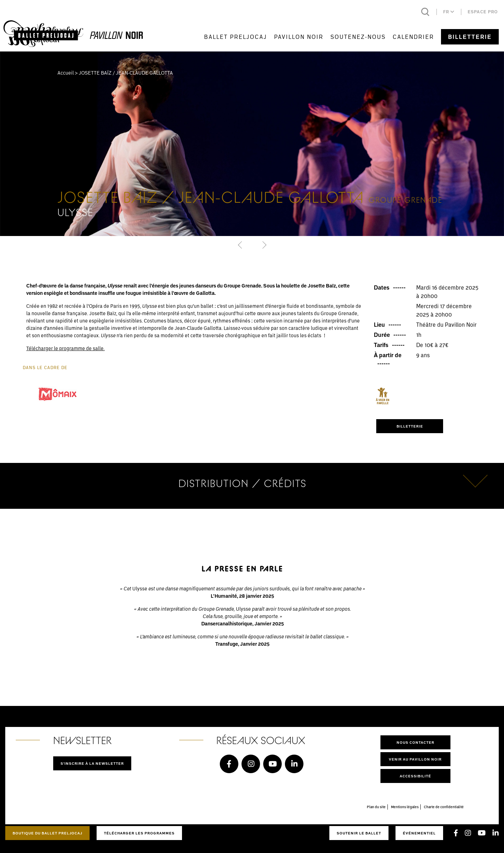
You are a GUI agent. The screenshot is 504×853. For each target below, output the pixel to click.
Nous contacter (415, 742)
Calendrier (413, 37)
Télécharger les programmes (139, 833)
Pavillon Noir (299, 37)
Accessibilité (415, 776)
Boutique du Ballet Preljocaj (47, 833)
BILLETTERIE (410, 426)
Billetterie (470, 37)
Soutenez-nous (358, 37)
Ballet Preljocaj (236, 37)
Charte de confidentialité (444, 807)
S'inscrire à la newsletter (92, 763)
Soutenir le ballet (359, 833)
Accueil (66, 73)
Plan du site (376, 807)
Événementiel (419, 833)
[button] (241, 245)
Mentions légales (405, 807)
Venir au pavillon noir (415, 759)
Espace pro (483, 12)
